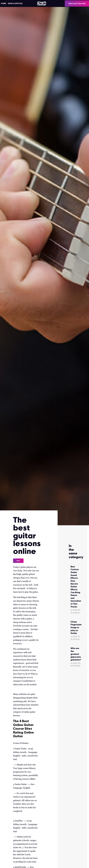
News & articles (15, 3)
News (18, 561)
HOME (3, 3)
